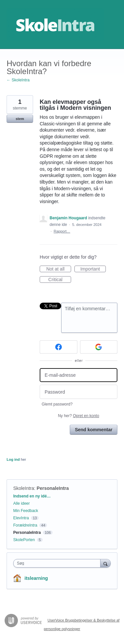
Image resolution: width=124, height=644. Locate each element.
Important (93, 269)
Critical (60, 280)
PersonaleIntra (53, 488)
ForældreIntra (25, 525)
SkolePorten (24, 540)
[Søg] (105, 563)
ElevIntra (21, 518)
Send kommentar (94, 430)
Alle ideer (21, 503)
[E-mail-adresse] (79, 375)
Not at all (59, 269)
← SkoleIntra (18, 80)
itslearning (36, 578)
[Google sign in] (99, 347)
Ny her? (79, 416)
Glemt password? (57, 404)
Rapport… (62, 231)
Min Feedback (26, 511)
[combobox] (58, 563)
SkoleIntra (24, 488)
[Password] (79, 392)
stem (20, 119)
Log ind (13, 459)
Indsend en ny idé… (32, 496)
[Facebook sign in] (59, 347)
